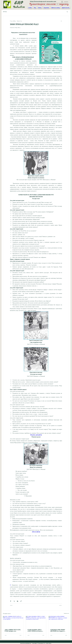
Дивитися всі (66, 613)
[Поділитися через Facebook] (11, 601)
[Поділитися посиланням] (21, 601)
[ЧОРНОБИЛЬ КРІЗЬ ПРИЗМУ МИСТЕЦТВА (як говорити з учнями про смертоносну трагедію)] (59, 622)
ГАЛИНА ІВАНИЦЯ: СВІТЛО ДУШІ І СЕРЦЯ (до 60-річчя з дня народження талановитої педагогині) (35, 630)
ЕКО (19, 3)
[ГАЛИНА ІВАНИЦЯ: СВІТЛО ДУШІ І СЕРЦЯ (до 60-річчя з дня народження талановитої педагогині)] (36, 622)
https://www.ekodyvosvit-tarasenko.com (43, 2)
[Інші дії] (61, 21)
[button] (67, 12)
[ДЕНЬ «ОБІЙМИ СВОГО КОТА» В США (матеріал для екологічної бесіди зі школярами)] (13, 622)
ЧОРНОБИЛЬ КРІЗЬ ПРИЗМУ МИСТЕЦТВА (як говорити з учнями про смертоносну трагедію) (58, 630)
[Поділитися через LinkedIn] (18, 601)
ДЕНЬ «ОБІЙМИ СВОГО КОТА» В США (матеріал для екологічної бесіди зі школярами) (13, 630)
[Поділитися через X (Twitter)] (14, 601)
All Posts (5, 12)
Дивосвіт (19, 7)
